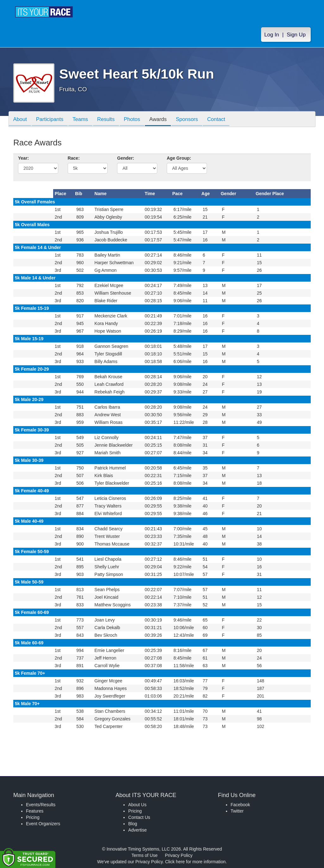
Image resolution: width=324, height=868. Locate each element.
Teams (83, 120)
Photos (137, 120)
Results (110, 120)
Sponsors (195, 120)
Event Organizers (43, 824)
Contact (225, 120)
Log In (272, 35)
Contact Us (139, 817)
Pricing (33, 817)
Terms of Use (145, 855)
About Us (137, 805)
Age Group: (179, 158)
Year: (23, 158)
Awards (165, 120)
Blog (133, 824)
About (21, 120)
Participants (52, 120)
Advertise (137, 830)
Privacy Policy (179, 855)
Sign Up (296, 35)
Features (35, 811)
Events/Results (41, 805)
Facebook (240, 805)
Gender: (126, 158)
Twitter (237, 811)
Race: (74, 158)
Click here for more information (195, 862)
